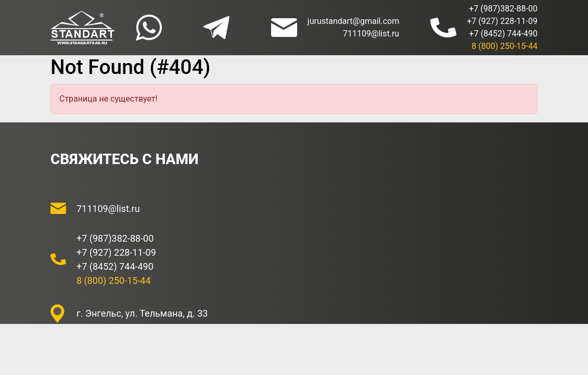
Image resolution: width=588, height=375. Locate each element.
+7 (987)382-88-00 (503, 9)
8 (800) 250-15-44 (504, 46)
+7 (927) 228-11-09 (502, 21)
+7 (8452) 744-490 (503, 34)
